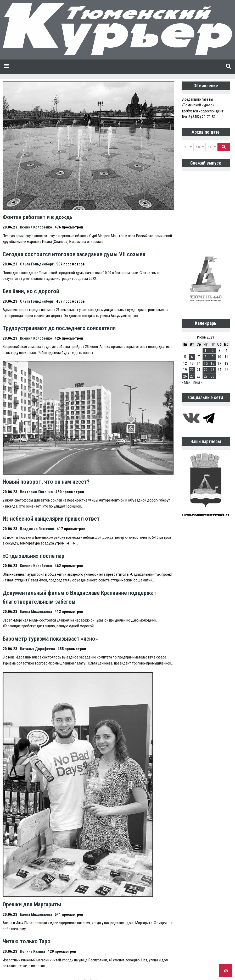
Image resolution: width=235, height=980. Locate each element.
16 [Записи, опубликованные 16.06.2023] (212, 363)
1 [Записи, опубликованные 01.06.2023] (206, 351)
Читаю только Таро (27, 941)
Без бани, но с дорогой (31, 291)
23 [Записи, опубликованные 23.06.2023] (212, 370)
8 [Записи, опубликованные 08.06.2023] (206, 357)
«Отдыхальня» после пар (33, 556)
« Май (186, 382)
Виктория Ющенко (36, 492)
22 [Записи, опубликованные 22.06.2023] (206, 370)
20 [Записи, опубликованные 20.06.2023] (192, 370)
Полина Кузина (32, 951)
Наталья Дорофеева (37, 649)
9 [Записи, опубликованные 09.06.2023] (213, 357)
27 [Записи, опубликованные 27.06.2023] (192, 376)
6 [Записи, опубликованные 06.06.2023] (192, 357)
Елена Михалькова (36, 612)
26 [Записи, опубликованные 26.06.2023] (185, 376)
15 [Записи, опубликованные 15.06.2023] (206, 363)
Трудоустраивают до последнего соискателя (59, 328)
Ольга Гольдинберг (37, 264)
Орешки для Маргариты (32, 904)
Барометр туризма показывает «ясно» (50, 639)
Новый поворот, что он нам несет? (46, 482)
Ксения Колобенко (36, 227)
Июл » (198, 382)
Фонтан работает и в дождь (38, 217)
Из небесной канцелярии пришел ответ (51, 519)
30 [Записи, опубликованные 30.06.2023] (212, 376)
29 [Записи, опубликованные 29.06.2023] (206, 376)
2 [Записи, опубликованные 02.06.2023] (213, 351)
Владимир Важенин (37, 529)
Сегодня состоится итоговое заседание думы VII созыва (74, 254)
